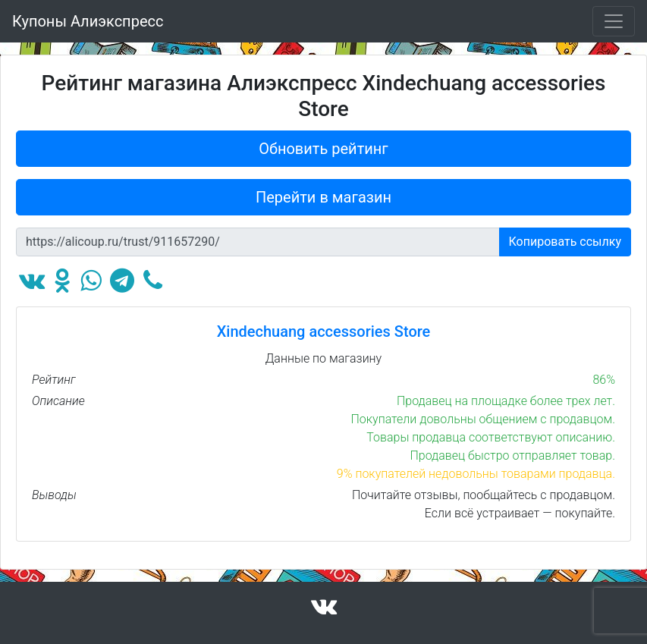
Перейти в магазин (323, 197)
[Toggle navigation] (614, 21)
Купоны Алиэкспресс (88, 21)
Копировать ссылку (565, 242)
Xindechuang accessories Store (324, 331)
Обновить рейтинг (323, 149)
